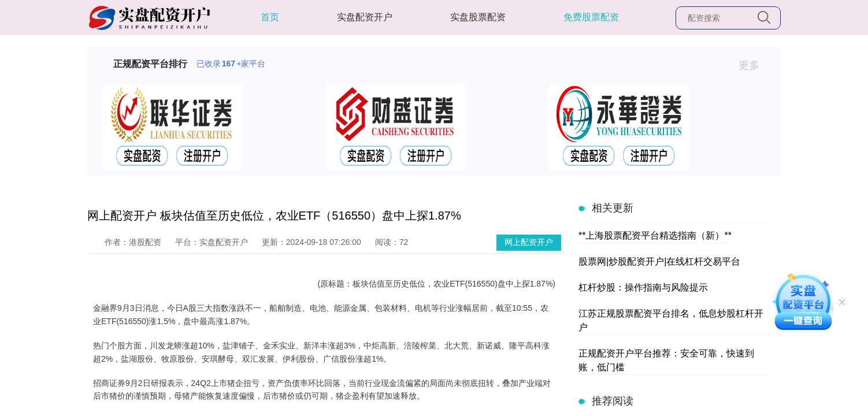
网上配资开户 (529, 242)
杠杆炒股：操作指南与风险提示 (643, 287)
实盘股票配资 (478, 17)
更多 (754, 65)
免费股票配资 (591, 17)
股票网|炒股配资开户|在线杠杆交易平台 (659, 261)
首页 (270, 17)
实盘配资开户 (365, 17)
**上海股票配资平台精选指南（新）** (655, 235)
